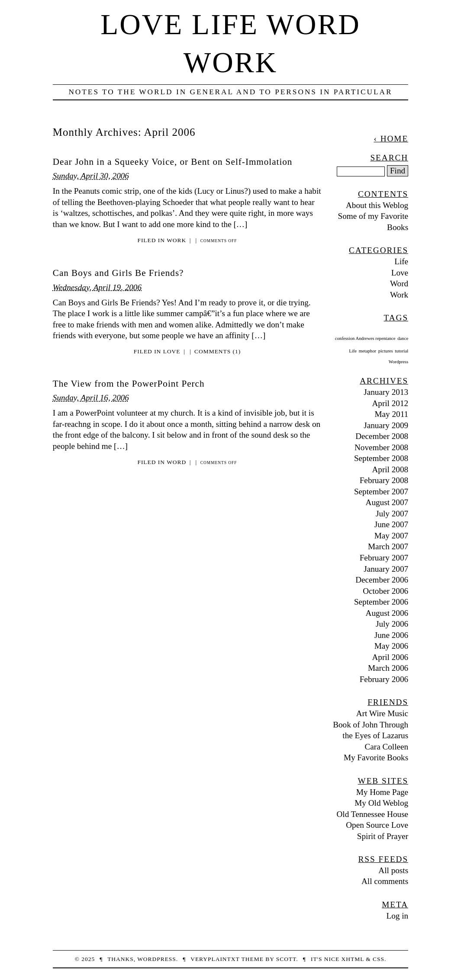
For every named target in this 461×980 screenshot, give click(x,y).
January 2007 (386, 569)
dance (403, 338)
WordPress (157, 959)
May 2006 (391, 646)
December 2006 (382, 580)
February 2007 (384, 558)
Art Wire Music (382, 713)
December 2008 (382, 436)
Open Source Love (377, 825)
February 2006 (384, 679)
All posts (393, 870)
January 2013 (386, 392)
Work (176, 240)
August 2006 (387, 613)
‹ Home (391, 139)
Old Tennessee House (373, 814)
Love (172, 351)
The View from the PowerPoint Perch (129, 384)
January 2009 (386, 425)
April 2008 (390, 469)
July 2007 (392, 514)
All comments (385, 881)
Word (176, 462)
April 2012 (390, 403)
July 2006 (392, 624)
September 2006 (381, 602)
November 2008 (381, 447)
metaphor (368, 351)
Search (389, 158)
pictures (386, 351)
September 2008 (381, 458)
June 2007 (391, 524)
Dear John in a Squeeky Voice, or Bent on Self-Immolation (173, 162)
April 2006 (390, 657)
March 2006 (388, 668)
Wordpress (398, 362)
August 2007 (387, 502)
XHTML (353, 959)
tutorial (401, 351)
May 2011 (392, 414)
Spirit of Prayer (383, 836)
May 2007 (391, 536)
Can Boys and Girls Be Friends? (118, 273)
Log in (398, 916)
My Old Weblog (381, 803)
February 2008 (384, 480)
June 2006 (391, 635)
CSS (379, 959)
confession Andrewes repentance (365, 338)
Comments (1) (218, 351)
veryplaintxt (215, 959)
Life (401, 261)
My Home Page (382, 792)
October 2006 (385, 591)
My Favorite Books (376, 757)
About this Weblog (377, 205)
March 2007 (388, 546)
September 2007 (381, 492)
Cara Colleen (386, 747)
